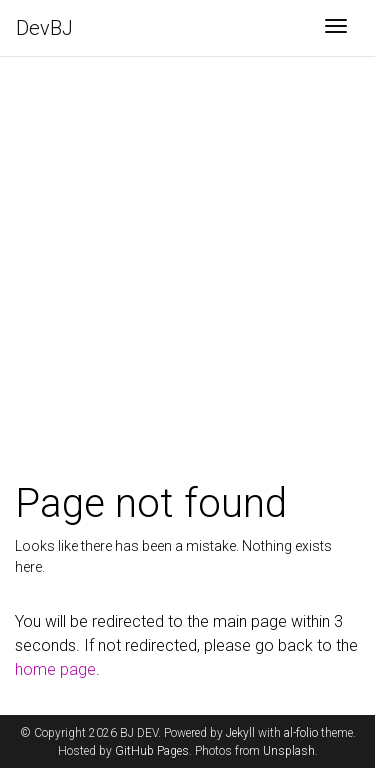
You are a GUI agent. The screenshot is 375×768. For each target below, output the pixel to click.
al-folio (301, 733)
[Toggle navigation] (336, 28)
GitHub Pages (152, 751)
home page (55, 669)
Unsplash (289, 751)
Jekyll (240, 733)
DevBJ (44, 28)
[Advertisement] (187, 292)
